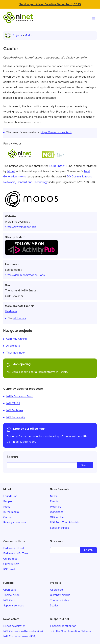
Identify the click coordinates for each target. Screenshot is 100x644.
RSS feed (9, 569)
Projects (14, 35)
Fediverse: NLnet (14, 548)
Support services (14, 605)
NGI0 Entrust (57, 166)
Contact (8, 517)
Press (7, 507)
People (8, 501)
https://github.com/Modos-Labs (25, 275)
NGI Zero (9, 600)
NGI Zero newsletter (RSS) (20, 636)
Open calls (10, 590)
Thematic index (16, 353)
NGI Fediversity (16, 417)
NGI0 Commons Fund (19, 396)
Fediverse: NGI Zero (16, 553)
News (53, 496)
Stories (54, 605)
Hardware (11, 311)
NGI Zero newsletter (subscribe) (23, 631)
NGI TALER (13, 403)
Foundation (10, 496)
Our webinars (11, 564)
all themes (20, 318)
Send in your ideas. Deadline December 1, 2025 (50, 4)
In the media (11, 512)
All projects (13, 346)
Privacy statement (15, 522)
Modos (29, 35)
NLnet (11, 171)
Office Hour (57, 517)
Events (54, 501)
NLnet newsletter (14, 626)
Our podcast (11, 559)
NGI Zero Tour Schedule (65, 522)
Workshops (57, 512)
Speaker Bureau (59, 528)
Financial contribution (63, 626)
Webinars (56, 507)
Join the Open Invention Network (71, 631)
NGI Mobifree (15, 410)
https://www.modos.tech (20, 227)
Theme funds (11, 595)
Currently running (16, 339)
